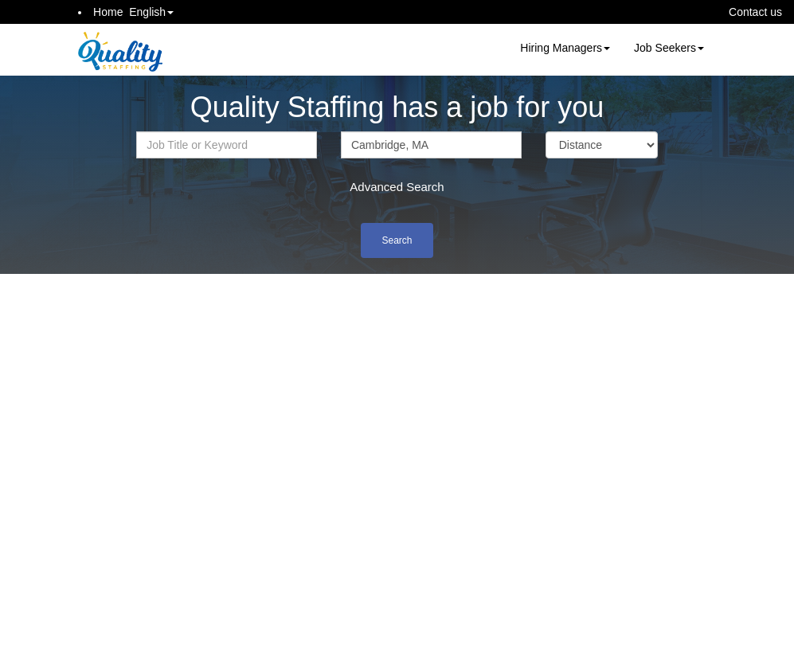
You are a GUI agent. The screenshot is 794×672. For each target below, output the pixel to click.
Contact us (755, 12)
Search (397, 240)
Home (108, 12)
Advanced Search (397, 187)
